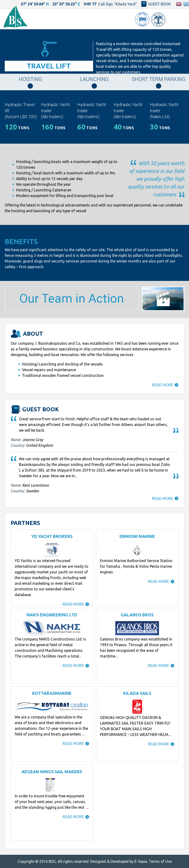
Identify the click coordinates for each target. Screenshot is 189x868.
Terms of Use (160, 861)
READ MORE (163, 385)
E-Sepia (141, 861)
